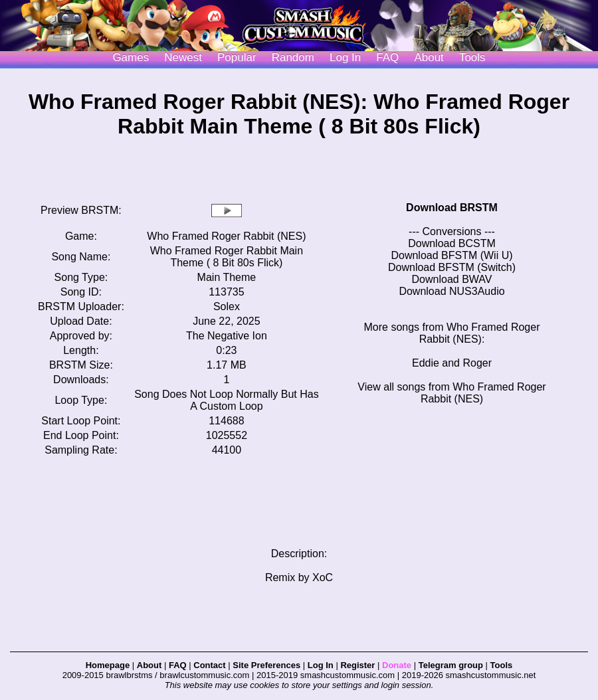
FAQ (387, 57)
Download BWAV (452, 279)
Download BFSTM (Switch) (452, 267)
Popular (237, 57)
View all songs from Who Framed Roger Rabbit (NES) (451, 393)
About (429, 57)
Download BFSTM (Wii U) (451, 255)
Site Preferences (266, 665)
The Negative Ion (227, 336)
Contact (209, 665)
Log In (321, 665)
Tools (472, 57)
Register (357, 665)
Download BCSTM (452, 243)
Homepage (108, 665)
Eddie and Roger (452, 363)
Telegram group (451, 665)
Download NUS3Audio (451, 291)
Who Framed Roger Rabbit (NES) (226, 236)
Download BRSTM (452, 208)
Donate (397, 665)
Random (293, 57)
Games (131, 57)
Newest (183, 57)
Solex (227, 306)
